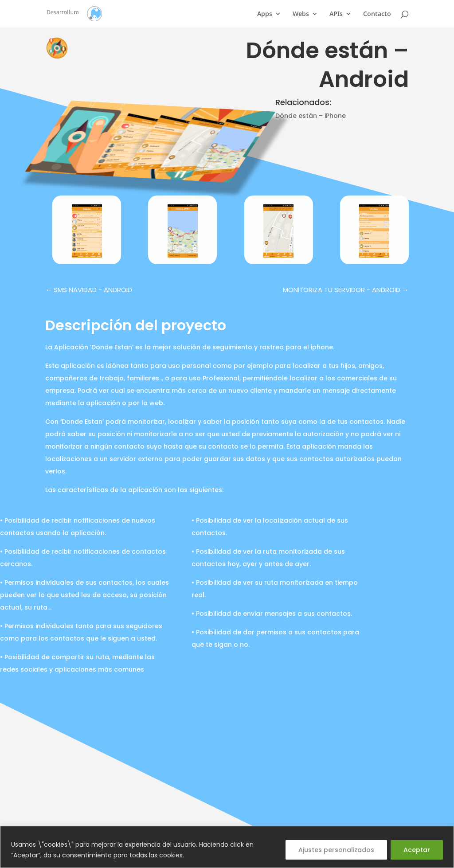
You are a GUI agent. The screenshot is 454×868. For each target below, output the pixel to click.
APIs (336, 14)
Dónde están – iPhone (311, 116)
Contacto (377, 14)
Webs (301, 14)
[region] (227, 847)
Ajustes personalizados (336, 850)
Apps (265, 14)
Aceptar (417, 850)
